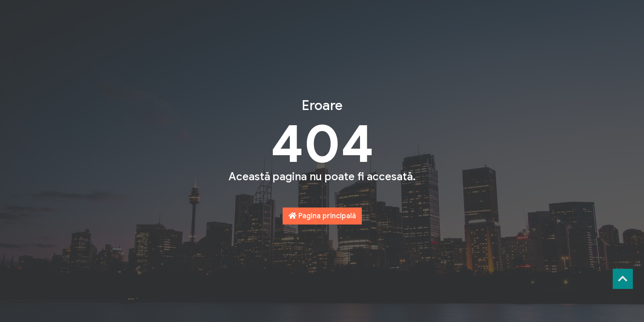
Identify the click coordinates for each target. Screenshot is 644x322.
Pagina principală (322, 216)
